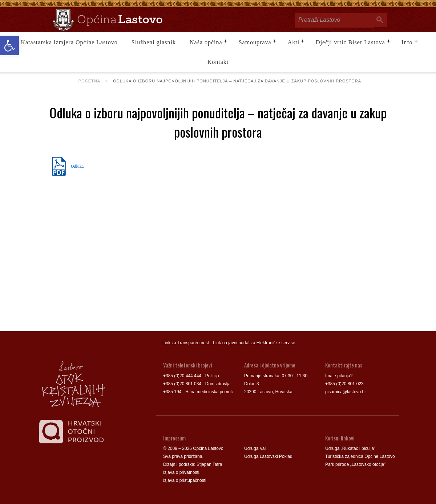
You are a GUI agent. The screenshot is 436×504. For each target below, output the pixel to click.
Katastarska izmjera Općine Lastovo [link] (69, 42)
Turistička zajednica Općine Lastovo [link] (360, 456)
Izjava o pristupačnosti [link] (185, 480)
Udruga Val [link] (255, 448)
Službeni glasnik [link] (154, 42)
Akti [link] (294, 42)
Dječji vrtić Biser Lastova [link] (350, 42)
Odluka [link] (77, 166)
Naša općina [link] (206, 42)
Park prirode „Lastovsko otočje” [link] (355, 464)
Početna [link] (89, 81)
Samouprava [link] (255, 42)
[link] (9, 46)
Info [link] (407, 42)
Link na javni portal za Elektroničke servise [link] (254, 343)
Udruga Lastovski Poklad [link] (268, 456)
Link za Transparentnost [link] (186, 343)
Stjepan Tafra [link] (209, 464)
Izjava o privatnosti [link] (181, 472)
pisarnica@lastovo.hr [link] (346, 392)
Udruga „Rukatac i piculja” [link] (350, 448)
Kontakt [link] (218, 62)
